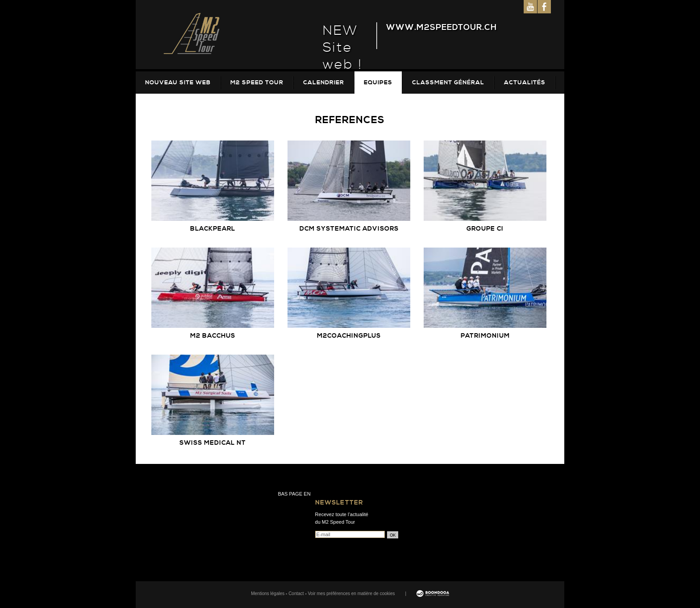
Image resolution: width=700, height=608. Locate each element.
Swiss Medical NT (213, 443)
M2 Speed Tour (257, 83)
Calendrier (324, 83)
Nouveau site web (178, 83)
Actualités (525, 83)
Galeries (161, 105)
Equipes (378, 83)
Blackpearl (213, 229)
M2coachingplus (349, 336)
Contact (296, 594)
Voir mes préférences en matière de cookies (352, 594)
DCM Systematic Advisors (349, 229)
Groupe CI (485, 229)
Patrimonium (485, 336)
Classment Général (448, 83)
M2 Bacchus (213, 336)
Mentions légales (268, 594)
